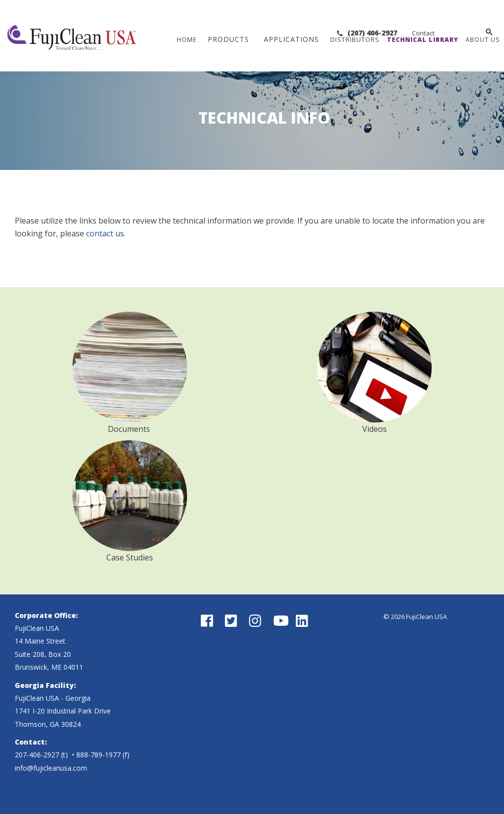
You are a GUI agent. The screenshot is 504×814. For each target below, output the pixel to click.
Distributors (355, 40)
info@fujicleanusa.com (51, 768)
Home (187, 40)
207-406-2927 (37, 755)
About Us (483, 40)
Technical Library (423, 40)
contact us (105, 233)
